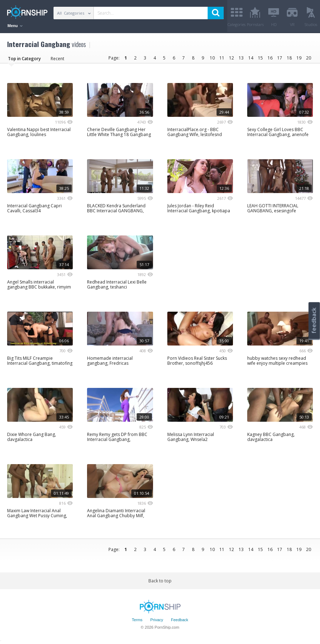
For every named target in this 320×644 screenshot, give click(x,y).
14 (251, 58)
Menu (15, 26)
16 (270, 58)
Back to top (160, 581)
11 (222, 58)
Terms (137, 620)
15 (260, 58)
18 (289, 58)
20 (309, 58)
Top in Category (24, 59)
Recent (57, 59)
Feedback (179, 620)
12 (232, 58)
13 (241, 58)
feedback (314, 320)
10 (212, 58)
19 (299, 58)
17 (280, 58)
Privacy (157, 620)
